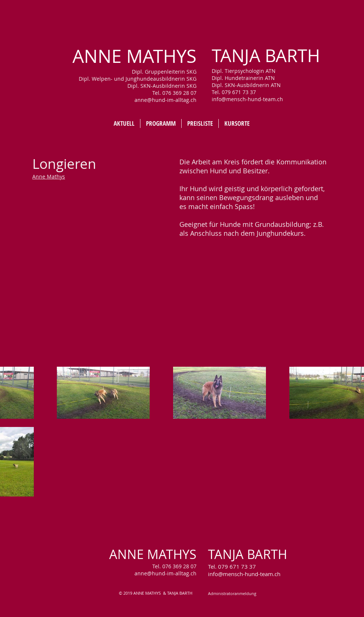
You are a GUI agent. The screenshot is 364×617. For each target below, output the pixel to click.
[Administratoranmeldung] (232, 594)
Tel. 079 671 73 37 (232, 566)
